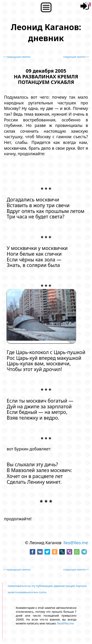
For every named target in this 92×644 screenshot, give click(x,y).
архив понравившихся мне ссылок (27, 592)
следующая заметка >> (76, 57)
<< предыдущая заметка (17, 57)
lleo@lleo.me (76, 543)
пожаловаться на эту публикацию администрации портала (47, 586)
